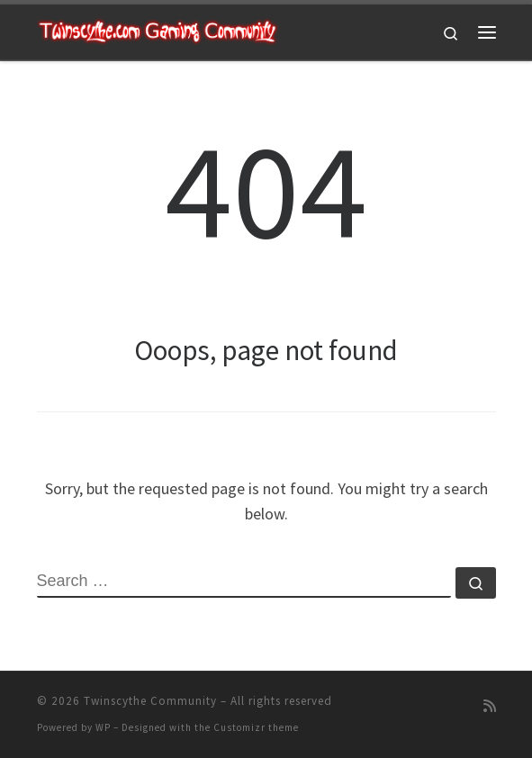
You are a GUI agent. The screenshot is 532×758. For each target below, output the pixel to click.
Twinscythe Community (150, 701)
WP (103, 727)
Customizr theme (256, 727)
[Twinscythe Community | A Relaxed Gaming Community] (158, 30)
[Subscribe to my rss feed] (490, 706)
